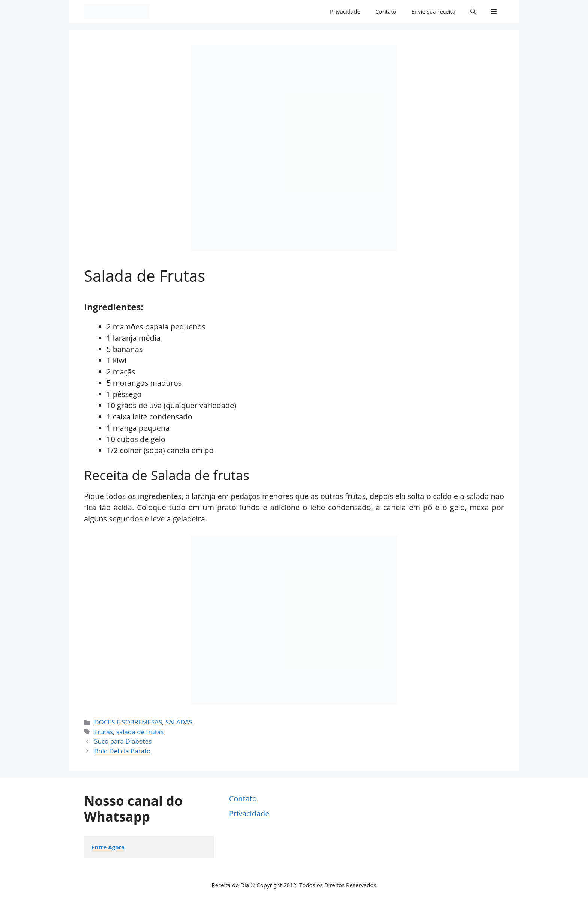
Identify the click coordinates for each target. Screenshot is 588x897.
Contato (386, 11)
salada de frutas (140, 732)
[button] (473, 11)
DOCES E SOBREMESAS (128, 722)
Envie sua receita (433, 11)
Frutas (103, 732)
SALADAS (179, 722)
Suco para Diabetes (123, 741)
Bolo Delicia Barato (122, 751)
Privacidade (345, 11)
